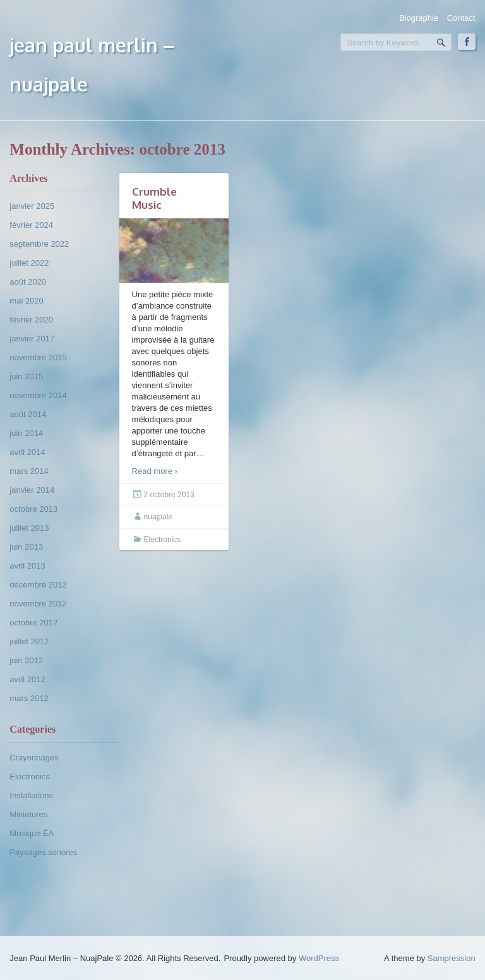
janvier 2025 (32, 206)
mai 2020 (26, 301)
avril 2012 (27, 679)
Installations (31, 795)
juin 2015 (26, 376)
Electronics (30, 776)
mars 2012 (29, 698)
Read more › (155, 471)
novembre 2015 (38, 357)
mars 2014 (29, 471)
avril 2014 (27, 452)
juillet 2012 (29, 641)
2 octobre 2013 (169, 495)
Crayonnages (34, 758)
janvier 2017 (32, 339)
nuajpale (158, 517)
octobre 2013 (33, 509)
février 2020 (31, 320)
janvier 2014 (32, 490)
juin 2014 (26, 433)
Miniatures (28, 814)
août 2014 (28, 414)
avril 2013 (27, 566)
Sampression (452, 958)
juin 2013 (26, 547)
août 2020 (28, 282)
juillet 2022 (29, 263)
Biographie (419, 18)
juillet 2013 (29, 528)
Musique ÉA (32, 833)
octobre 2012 (33, 623)
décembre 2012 (38, 585)
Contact (461, 18)
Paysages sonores (43, 852)
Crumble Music (154, 198)
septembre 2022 (39, 244)
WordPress (319, 958)
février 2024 (31, 225)
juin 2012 (26, 660)
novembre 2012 (38, 604)
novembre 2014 (38, 395)
